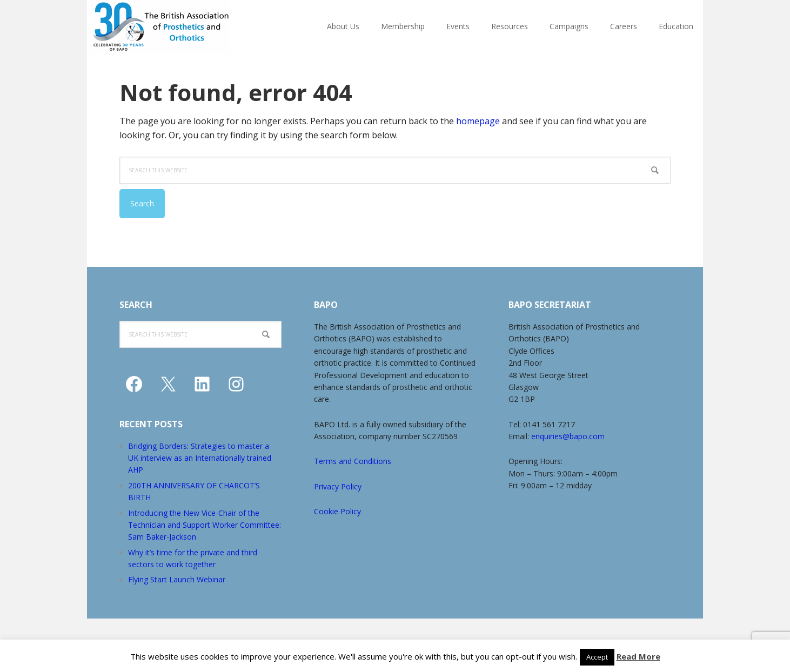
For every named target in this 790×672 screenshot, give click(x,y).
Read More (638, 656)
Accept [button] (597, 657)
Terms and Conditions (353, 461)
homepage (478, 121)
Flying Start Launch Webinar (177, 579)
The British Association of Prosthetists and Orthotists (187, 27)
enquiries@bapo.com (568, 436)
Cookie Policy (337, 511)
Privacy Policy (338, 486)
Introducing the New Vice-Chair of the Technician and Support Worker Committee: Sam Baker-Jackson (205, 525)
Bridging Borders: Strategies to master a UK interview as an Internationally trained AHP (200, 458)
